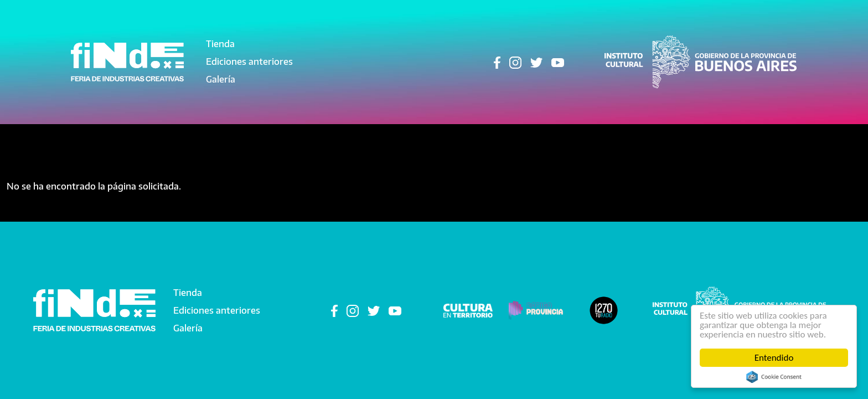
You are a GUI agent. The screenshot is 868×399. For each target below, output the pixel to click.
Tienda (220, 44)
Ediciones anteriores (249, 62)
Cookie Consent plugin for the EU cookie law (774, 377)
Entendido (774, 358)
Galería (221, 79)
